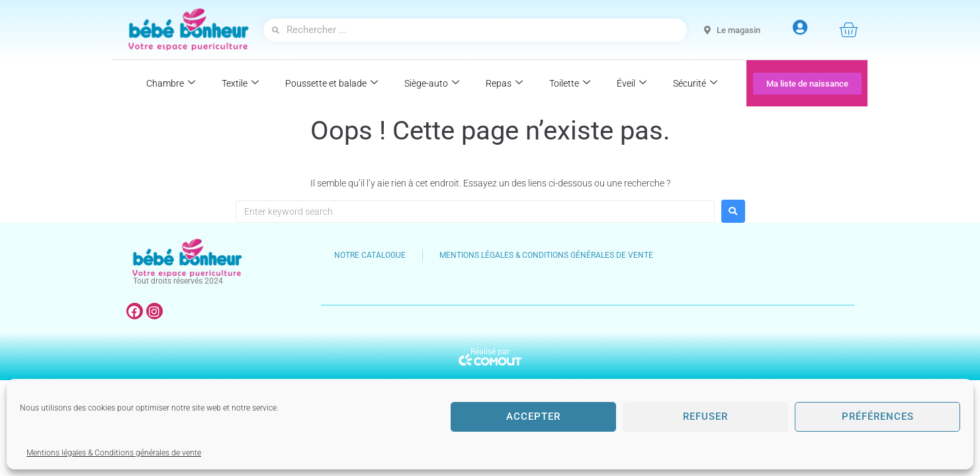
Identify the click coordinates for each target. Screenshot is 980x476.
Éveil (632, 83)
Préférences (878, 416)
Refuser (705, 416)
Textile (240, 83)
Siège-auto (432, 83)
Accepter (533, 416)
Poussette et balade (332, 83)
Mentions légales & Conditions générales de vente (114, 453)
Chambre (171, 83)
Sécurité (695, 83)
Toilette (570, 83)
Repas (504, 83)
